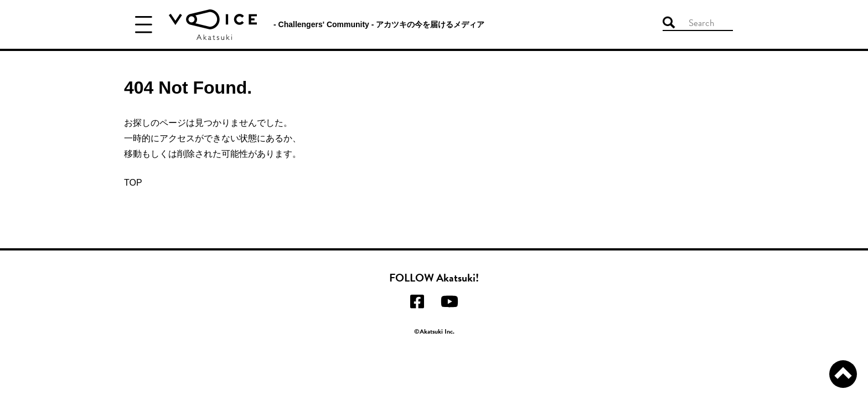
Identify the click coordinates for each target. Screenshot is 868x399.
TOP (133, 183)
